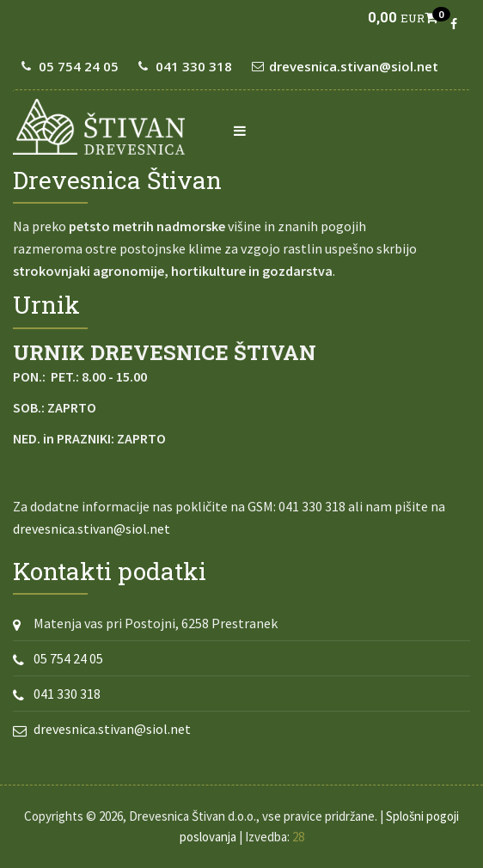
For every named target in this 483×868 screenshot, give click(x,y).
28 (298, 837)
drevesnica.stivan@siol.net (354, 66)
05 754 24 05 (79, 66)
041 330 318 (194, 66)
